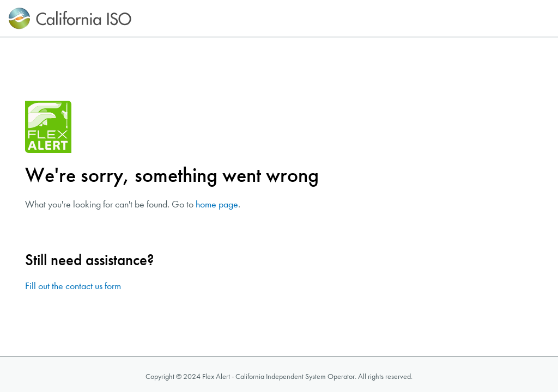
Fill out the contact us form (73, 286)
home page (217, 204)
